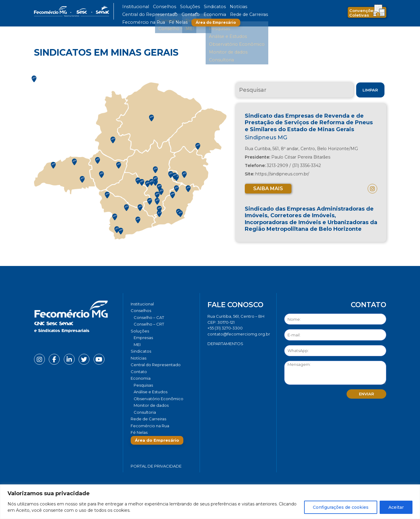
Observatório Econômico (159, 399)
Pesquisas (143, 385)
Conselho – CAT (149, 317)
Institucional (133, 7)
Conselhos (156, 7)
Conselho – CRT (149, 324)
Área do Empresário (257, 15)
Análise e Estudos (151, 392)
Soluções (176, 7)
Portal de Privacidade (156, 466)
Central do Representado (248, 7)
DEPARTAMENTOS (225, 344)
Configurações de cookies (341, 507)
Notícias (216, 7)
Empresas (143, 338)
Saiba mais (268, 188)
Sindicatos (196, 7)
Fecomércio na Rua (194, 15)
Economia (131, 15)
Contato (280, 7)
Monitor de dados (151, 405)
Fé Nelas (222, 15)
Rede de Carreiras (159, 15)
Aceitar (396, 507)
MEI (137, 344)
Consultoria (145, 412)
